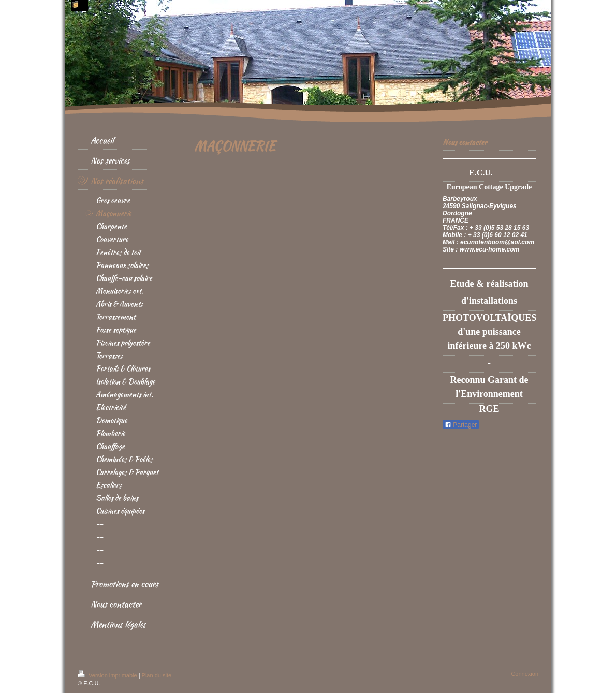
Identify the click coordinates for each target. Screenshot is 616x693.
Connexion (525, 674)
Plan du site (157, 675)
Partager (461, 425)
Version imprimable (108, 675)
